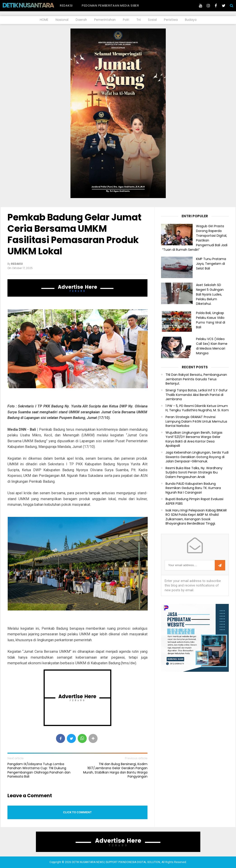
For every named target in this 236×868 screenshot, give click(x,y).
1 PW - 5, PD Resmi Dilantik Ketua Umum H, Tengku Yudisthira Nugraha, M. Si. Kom (197, 408)
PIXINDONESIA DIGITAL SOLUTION (139, 862)
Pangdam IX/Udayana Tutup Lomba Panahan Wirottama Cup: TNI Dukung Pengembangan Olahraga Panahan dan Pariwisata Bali (39, 770)
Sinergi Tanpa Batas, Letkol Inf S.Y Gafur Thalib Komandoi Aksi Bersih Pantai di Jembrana (197, 395)
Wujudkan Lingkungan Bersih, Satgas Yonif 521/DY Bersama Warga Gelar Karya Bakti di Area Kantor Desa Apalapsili (194, 439)
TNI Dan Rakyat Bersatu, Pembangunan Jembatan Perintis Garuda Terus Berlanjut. (196, 379)
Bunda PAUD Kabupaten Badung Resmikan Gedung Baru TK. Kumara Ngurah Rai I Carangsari (193, 488)
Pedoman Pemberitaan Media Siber (110, 6)
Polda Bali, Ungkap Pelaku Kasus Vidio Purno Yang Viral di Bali (211, 320)
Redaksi (66, 6)
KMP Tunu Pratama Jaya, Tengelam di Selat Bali (211, 264)
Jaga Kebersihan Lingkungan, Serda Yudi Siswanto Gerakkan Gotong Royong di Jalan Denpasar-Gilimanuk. (197, 457)
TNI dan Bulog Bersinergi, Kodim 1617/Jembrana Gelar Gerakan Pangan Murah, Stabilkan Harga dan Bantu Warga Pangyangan (115, 770)
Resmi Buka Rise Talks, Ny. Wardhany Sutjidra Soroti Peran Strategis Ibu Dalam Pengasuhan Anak (194, 473)
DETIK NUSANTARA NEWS (36, 5)
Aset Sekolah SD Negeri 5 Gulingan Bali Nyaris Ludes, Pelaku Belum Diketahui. (210, 294)
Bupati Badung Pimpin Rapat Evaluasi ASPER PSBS (194, 501)
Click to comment (77, 812)
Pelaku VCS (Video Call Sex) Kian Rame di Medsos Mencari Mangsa (212, 346)
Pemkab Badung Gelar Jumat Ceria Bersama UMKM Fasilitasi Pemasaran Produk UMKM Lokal (74, 234)
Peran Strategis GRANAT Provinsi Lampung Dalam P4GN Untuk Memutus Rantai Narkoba (196, 421)
